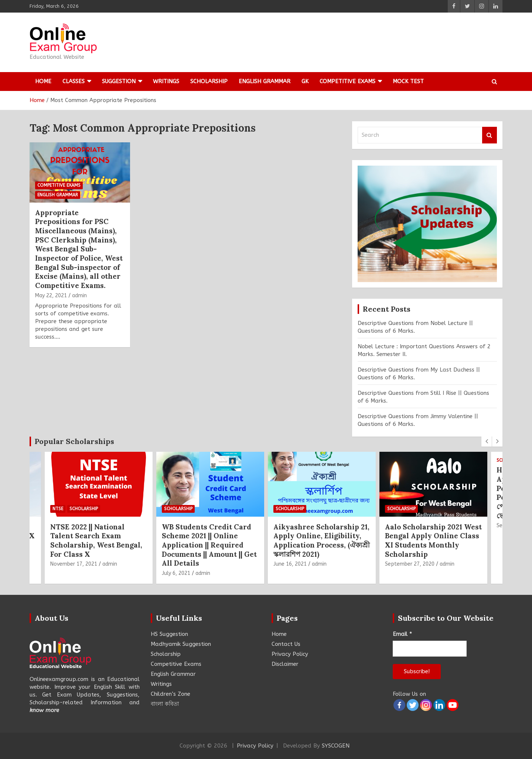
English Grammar (265, 81)
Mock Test (408, 81)
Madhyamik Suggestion (181, 644)
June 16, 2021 (290, 564)
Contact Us (286, 644)
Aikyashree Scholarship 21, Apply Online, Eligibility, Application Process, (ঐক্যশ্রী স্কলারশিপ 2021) (322, 541)
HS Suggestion (169, 634)
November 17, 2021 (74, 564)
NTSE (58, 509)
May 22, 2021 (51, 296)
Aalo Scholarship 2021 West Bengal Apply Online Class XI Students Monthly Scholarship (433, 541)
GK (305, 81)
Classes (74, 81)
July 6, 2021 (176, 573)
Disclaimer (285, 664)
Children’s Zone (170, 694)
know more (44, 710)
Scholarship (209, 81)
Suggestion (119, 81)
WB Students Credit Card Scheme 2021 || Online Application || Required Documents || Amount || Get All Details (209, 545)
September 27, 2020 (410, 564)
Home (43, 81)
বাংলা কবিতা (165, 704)
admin (79, 296)
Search (490, 135)
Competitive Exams (347, 81)
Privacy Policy (290, 654)
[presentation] (487, 441)
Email (402, 634)
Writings (166, 81)
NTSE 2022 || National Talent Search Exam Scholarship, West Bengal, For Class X (96, 541)
